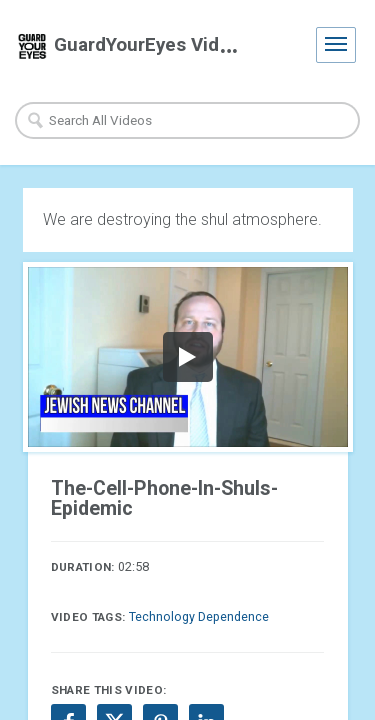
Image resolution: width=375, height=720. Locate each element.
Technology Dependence (199, 616)
